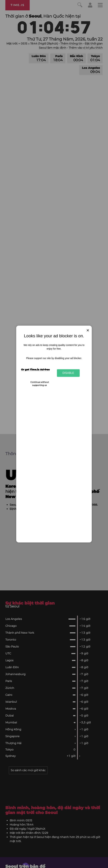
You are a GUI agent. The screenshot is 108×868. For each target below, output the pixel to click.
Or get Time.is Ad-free (35, 370)
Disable (68, 373)
